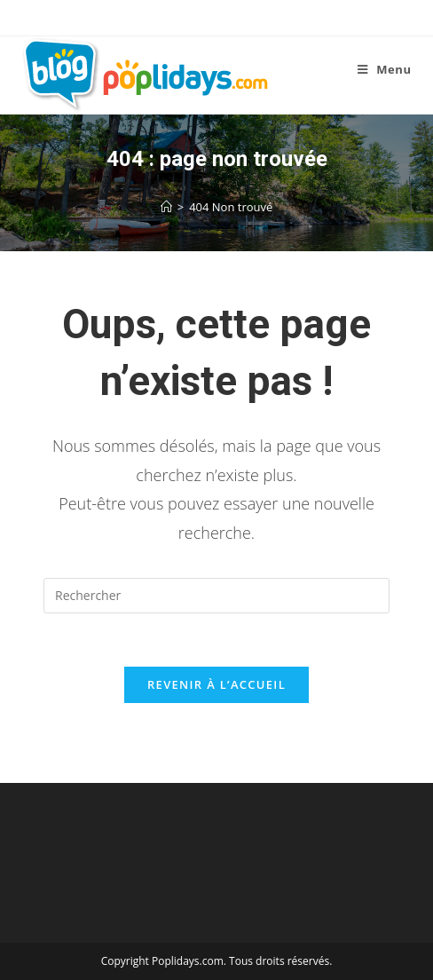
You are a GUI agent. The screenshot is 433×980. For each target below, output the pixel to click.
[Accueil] (166, 207)
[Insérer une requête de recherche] (216, 596)
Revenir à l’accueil (216, 684)
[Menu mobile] (385, 69)
